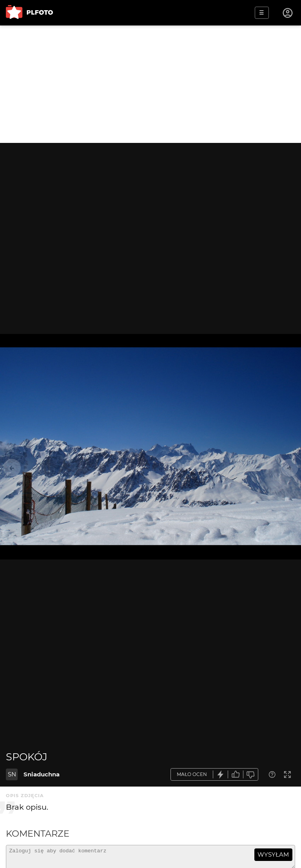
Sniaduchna (42, 774)
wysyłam (273, 854)
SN (12, 774)
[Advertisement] (150, 84)
